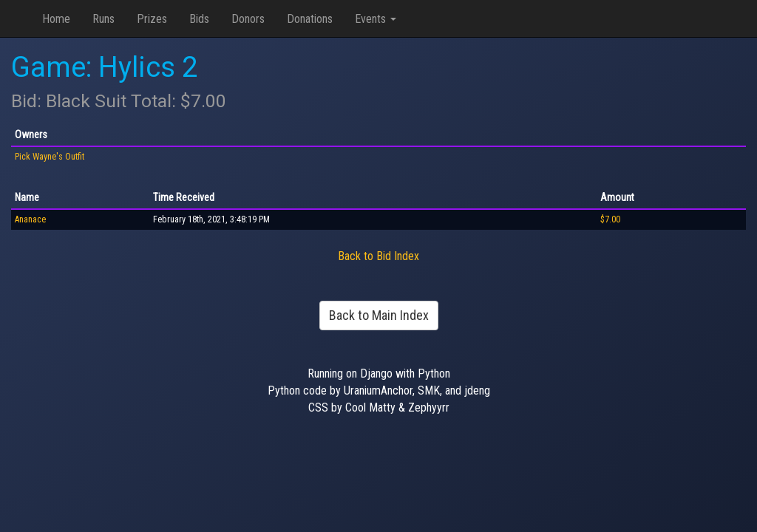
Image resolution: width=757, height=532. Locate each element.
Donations (310, 19)
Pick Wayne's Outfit (50, 157)
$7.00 (610, 219)
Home (56, 19)
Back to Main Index (379, 315)
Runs (103, 19)
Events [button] (376, 19)
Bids (199, 19)
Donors (248, 19)
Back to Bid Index (378, 256)
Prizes (152, 19)
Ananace (30, 219)
